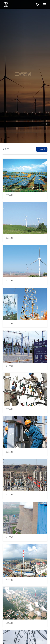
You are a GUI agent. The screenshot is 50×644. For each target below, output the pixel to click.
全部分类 (42, 149)
